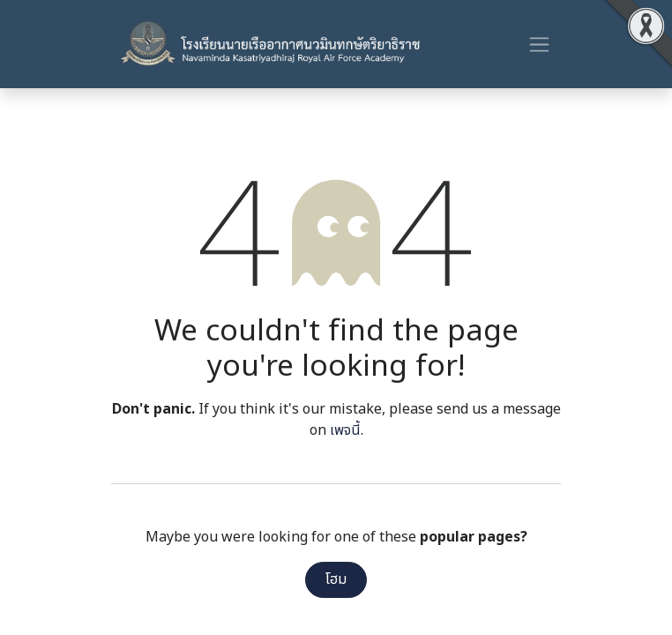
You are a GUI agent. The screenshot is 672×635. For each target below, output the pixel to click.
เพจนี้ (345, 430)
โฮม (336, 579)
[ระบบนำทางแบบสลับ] (539, 44)
